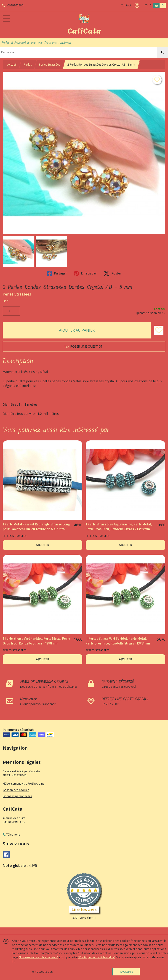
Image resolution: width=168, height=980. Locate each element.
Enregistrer (85, 273)
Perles (28, 65)
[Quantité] (11, 311)
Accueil (12, 65)
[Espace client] (137, 5)
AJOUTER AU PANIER (77, 330)
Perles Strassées (50, 65)
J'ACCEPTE (126, 972)
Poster (112, 273)
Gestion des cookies (16, 790)
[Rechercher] (163, 52)
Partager (57, 273)
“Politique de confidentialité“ (97, 957)
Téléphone (11, 835)
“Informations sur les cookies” (38, 957)
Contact (126, 5)
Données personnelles (17, 796)
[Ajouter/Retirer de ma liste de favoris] (159, 330)
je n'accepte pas (42, 972)
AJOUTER (43, 545)
